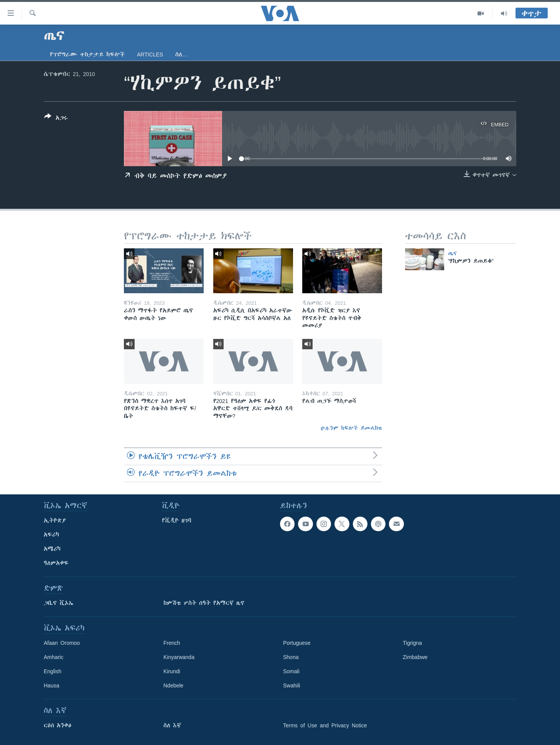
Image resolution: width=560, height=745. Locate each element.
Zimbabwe (415, 657)
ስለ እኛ (172, 725)
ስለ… (181, 55)
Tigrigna (412, 643)
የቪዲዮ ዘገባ (177, 520)
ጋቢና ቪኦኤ (58, 603)
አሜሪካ (52, 549)
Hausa (51, 686)
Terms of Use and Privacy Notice (325, 725)
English (53, 671)
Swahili (292, 686)
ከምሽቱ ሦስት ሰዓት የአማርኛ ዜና (204, 603)
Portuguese (297, 643)
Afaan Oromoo (62, 643)
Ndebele (173, 686)
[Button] (56, 119)
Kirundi (172, 671)
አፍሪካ (51, 535)
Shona (291, 657)
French (172, 643)
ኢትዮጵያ (55, 520)
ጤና (452, 253)
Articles (150, 55)
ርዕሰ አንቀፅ (58, 725)
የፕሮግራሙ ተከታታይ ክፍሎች (87, 55)
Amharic (54, 657)
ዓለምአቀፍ (56, 563)
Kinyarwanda (179, 657)
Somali (291, 671)
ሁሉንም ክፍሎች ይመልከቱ (351, 428)
